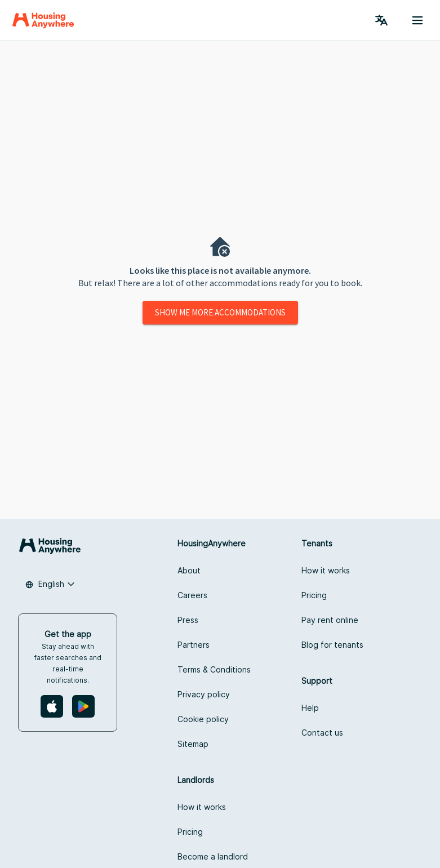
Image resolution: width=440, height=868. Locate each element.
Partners (194, 645)
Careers (192, 595)
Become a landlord (213, 856)
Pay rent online (330, 620)
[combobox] (50, 584)
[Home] (43, 20)
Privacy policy (204, 694)
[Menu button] (417, 20)
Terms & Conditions (214, 669)
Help (310, 708)
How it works (326, 570)
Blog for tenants (332, 645)
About (189, 570)
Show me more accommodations (220, 312)
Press (188, 620)
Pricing (314, 595)
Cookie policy (203, 719)
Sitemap (193, 744)
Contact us (322, 733)
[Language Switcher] (381, 20)
